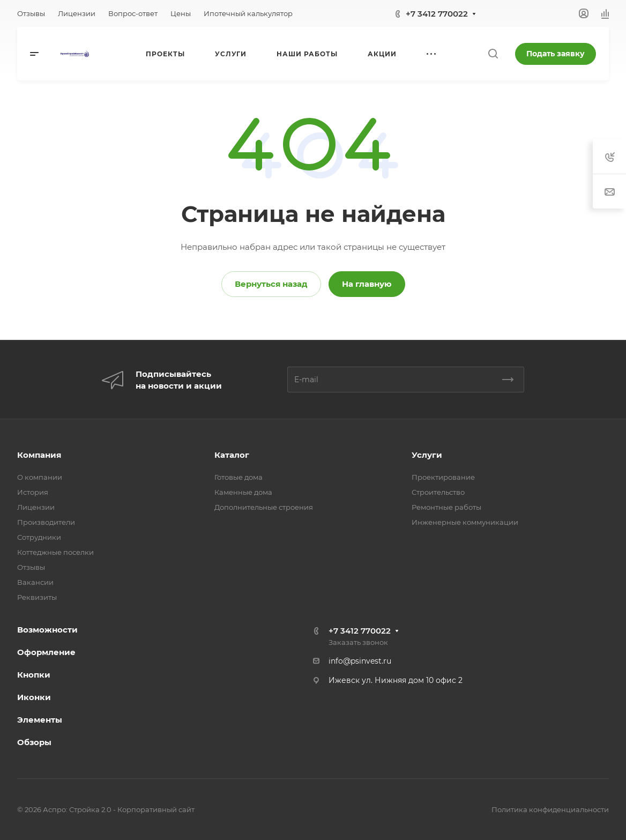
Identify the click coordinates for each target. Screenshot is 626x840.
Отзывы (31, 567)
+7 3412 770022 (437, 14)
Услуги (427, 455)
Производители (46, 522)
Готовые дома (239, 477)
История (33, 492)
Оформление (46, 652)
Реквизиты (37, 597)
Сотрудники (39, 537)
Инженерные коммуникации (465, 522)
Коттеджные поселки (55, 552)
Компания (39, 455)
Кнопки (34, 675)
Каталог (232, 455)
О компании (40, 477)
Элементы (40, 720)
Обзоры (34, 742)
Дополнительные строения (264, 507)
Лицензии (36, 507)
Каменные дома (243, 492)
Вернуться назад (271, 284)
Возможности (47, 630)
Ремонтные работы (446, 507)
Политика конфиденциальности (550, 809)
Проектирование (443, 477)
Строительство (438, 492)
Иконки (34, 697)
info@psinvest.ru (360, 661)
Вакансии (35, 582)
